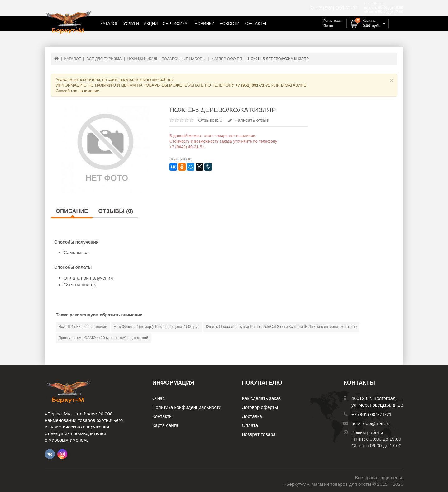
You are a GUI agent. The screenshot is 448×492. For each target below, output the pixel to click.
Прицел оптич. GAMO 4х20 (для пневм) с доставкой (103, 338)
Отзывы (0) (116, 211)
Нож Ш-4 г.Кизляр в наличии (83, 327)
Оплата (250, 425)
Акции (151, 24)
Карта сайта (165, 425)
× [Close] (392, 80)
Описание (72, 211)
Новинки (204, 24)
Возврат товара (259, 434)
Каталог (109, 24)
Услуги (131, 24)
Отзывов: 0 (210, 120)
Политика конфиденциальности (187, 407)
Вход (328, 26)
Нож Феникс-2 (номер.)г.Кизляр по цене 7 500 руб (157, 327)
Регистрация (333, 21)
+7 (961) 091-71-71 (336, 8)
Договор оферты (260, 407)
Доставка (252, 416)
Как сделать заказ (262, 398)
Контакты (255, 24)
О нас (159, 398)
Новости (229, 24)
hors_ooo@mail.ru (371, 423)
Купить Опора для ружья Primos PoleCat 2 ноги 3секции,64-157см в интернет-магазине (281, 327)
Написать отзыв (249, 120)
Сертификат (176, 24)
